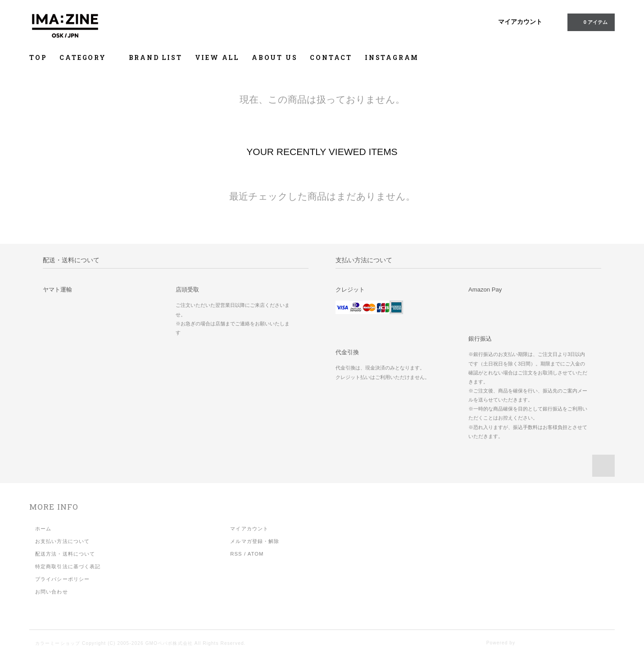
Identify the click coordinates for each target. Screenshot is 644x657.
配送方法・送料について (65, 554)
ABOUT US (274, 57)
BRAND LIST (156, 57)
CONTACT (331, 57)
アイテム (590, 22)
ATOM (256, 554)
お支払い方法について (62, 541)
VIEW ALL (217, 57)
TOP (38, 57)
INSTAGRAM (392, 57)
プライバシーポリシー (62, 579)
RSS (236, 554)
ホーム (43, 529)
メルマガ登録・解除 (255, 541)
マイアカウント (520, 22)
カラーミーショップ (58, 643)
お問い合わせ (52, 592)
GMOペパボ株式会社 (169, 643)
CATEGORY (88, 57)
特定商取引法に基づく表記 (68, 566)
